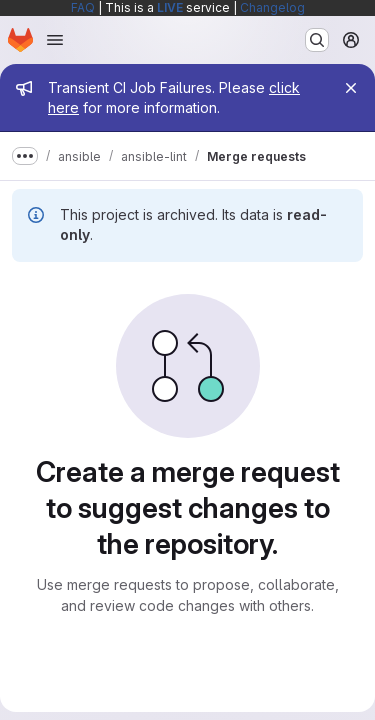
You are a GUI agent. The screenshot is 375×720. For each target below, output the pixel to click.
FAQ (83, 7)
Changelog (272, 7)
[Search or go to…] (317, 40)
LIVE (170, 7)
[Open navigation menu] (55, 40)
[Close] (351, 88)
